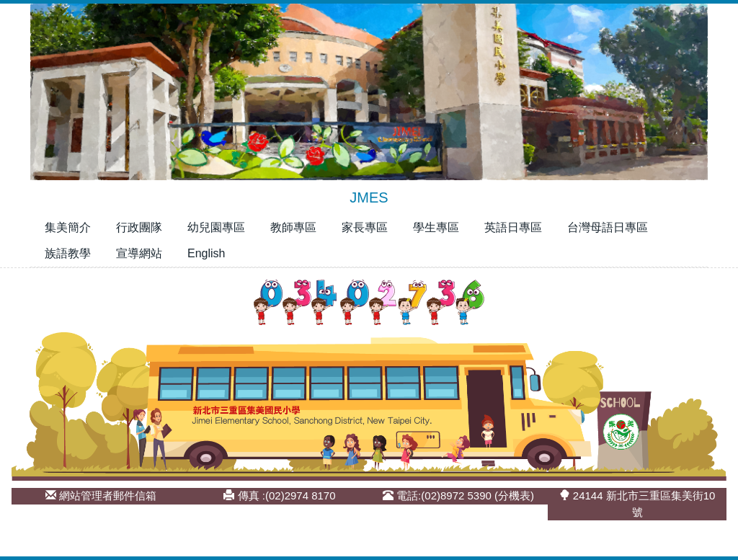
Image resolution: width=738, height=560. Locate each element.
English (206, 253)
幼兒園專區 (216, 227)
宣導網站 (139, 253)
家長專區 (365, 227)
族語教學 (68, 253)
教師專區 (293, 227)
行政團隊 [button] (139, 227)
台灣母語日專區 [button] (608, 227)
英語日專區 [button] (513, 227)
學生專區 (436, 227)
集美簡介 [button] (68, 227)
